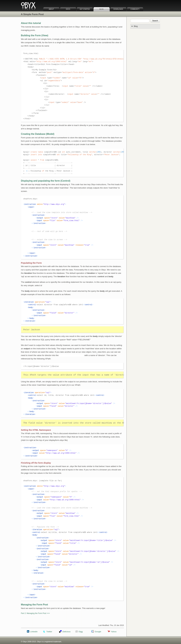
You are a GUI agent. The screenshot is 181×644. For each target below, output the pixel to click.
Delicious (67, 632)
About (51, 9)
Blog (102, 9)
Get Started (85, 9)
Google (98, 632)
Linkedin (34, 632)
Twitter (49, 632)
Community (135, 9)
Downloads (118, 9)
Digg (81, 632)
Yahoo (114, 632)
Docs (68, 9)
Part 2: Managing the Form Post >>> (35, 613)
